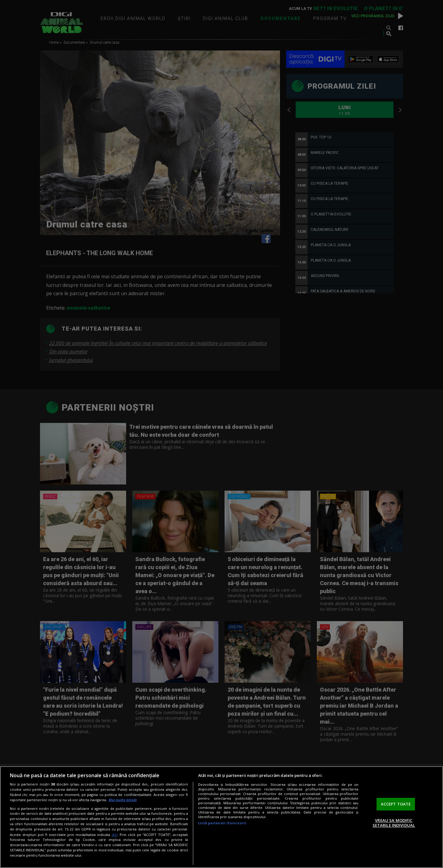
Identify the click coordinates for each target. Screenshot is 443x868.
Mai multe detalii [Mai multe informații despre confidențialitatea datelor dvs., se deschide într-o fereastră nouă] (123, 800)
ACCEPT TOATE (396, 804)
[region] (221, 817)
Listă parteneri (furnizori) (222, 823)
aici (115, 835)
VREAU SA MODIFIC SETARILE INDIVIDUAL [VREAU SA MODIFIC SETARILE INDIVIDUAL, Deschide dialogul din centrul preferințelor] (394, 823)
